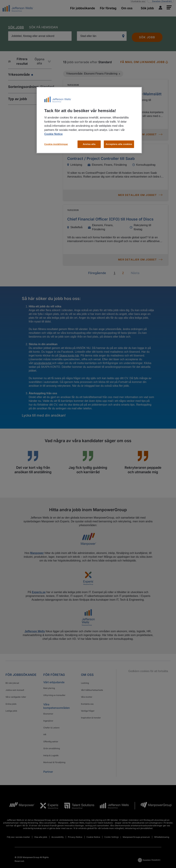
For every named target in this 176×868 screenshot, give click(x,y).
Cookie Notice (54, 134)
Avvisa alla (89, 144)
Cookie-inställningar (56, 144)
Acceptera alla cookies (119, 144)
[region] (89, 120)
